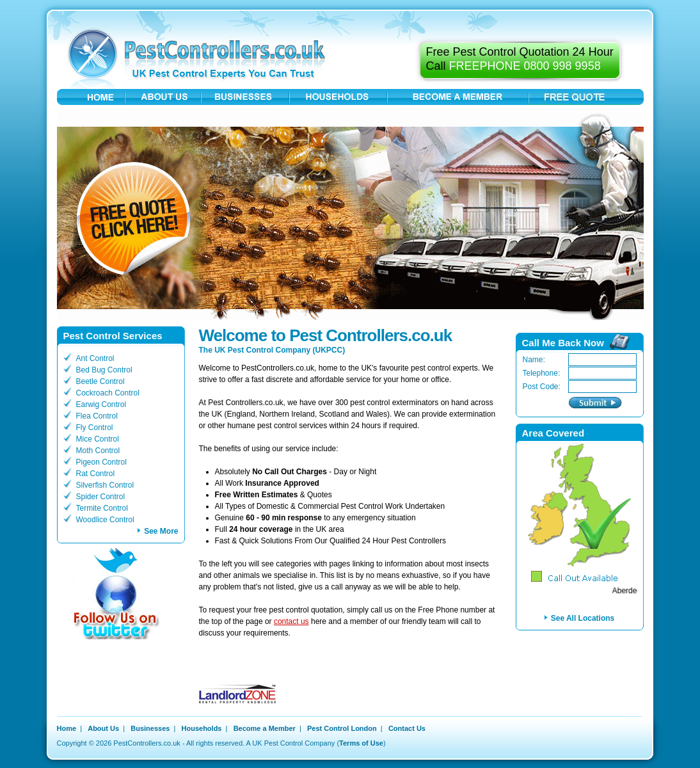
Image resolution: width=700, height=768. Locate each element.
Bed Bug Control (104, 370)
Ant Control (95, 358)
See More (161, 531)
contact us (291, 621)
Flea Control (97, 416)
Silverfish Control (105, 485)
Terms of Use (361, 743)
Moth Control (98, 451)
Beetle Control (100, 381)
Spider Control (101, 497)
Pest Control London (342, 728)
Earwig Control (101, 404)
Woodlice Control (105, 520)
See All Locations (583, 618)
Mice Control (98, 439)
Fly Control (95, 428)
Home (67, 728)
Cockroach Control (108, 393)
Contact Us (407, 728)
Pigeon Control (101, 462)
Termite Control (102, 508)
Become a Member (265, 728)
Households (202, 728)
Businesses (150, 728)
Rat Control (96, 474)
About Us (103, 728)
